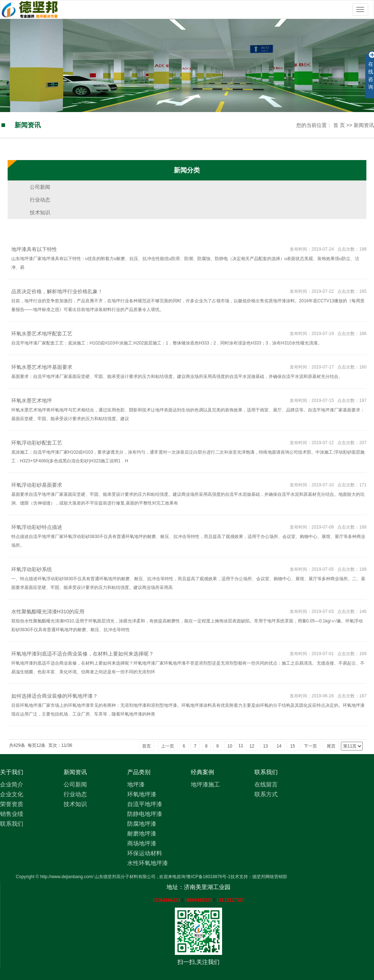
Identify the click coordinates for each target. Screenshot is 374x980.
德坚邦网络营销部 (270, 877)
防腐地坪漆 (142, 824)
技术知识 (40, 212)
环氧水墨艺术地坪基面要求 (42, 367)
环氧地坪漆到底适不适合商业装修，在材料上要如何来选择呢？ (83, 654)
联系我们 (12, 824)
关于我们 (12, 772)
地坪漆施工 (205, 784)
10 (230, 746)
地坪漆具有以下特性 (34, 249)
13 (266, 746)
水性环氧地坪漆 (148, 863)
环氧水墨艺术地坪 (32, 401)
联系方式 (266, 794)
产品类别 (139, 772)
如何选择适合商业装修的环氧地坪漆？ (55, 696)
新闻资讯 (364, 125)
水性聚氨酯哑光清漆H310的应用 (48, 611)
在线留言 (266, 784)
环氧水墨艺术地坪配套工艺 (42, 334)
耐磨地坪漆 (142, 834)
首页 (146, 746)
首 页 (339, 125)
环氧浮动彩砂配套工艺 (37, 443)
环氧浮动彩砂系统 (32, 569)
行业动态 (40, 200)
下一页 (310, 746)
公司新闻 (40, 187)
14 (279, 746)
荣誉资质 (12, 804)
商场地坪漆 (142, 843)
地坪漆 (136, 784)
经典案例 (202, 772)
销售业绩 (12, 814)
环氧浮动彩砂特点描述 (37, 527)
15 (292, 746)
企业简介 (12, 784)
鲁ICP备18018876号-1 (209, 877)
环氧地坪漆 (142, 794)
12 (252, 746)
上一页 (168, 746)
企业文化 (12, 794)
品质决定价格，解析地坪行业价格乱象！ (57, 291)
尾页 (331, 746)
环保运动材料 (145, 853)
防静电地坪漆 (145, 814)
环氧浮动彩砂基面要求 (37, 485)
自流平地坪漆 (145, 804)
